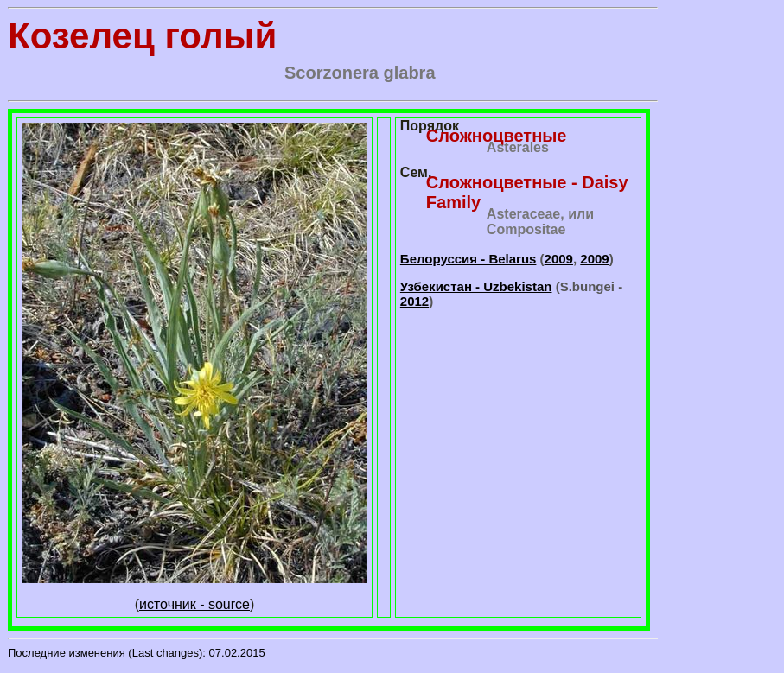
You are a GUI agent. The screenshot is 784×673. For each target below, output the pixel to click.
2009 (559, 259)
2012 (414, 301)
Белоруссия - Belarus (468, 259)
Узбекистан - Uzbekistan (476, 286)
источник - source (194, 604)
